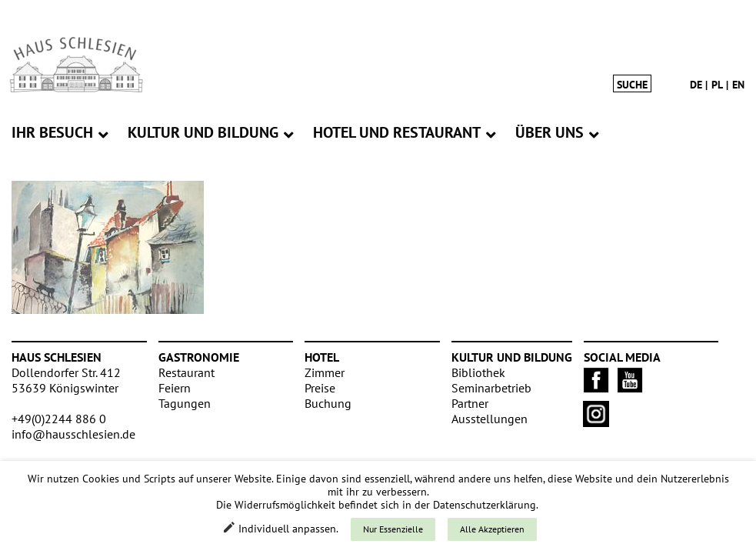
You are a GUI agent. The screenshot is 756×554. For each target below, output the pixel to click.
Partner (470, 403)
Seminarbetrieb (491, 388)
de (696, 85)
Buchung (328, 403)
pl (717, 85)
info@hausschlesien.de (73, 434)
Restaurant (187, 372)
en (738, 85)
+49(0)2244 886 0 (59, 419)
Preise (320, 388)
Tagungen (185, 403)
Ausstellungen (490, 419)
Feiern (175, 388)
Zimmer (325, 372)
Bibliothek (478, 372)
